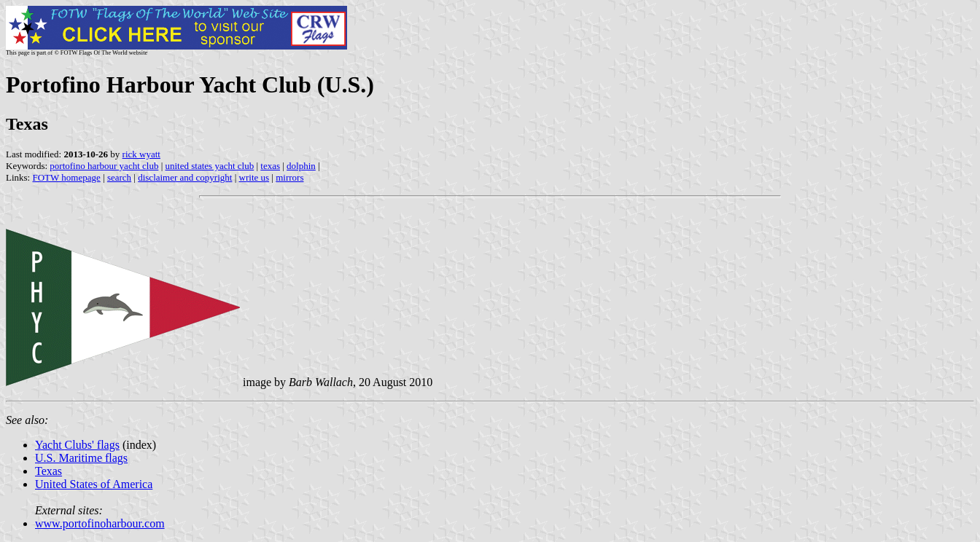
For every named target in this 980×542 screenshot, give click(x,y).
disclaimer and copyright (185, 177)
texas (270, 166)
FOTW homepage (66, 177)
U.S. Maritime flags (81, 458)
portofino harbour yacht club (104, 166)
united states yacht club (210, 166)
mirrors (289, 177)
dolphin (301, 166)
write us (254, 177)
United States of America (94, 484)
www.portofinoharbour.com (100, 523)
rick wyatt (141, 154)
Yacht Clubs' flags (77, 445)
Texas (48, 471)
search (119, 177)
